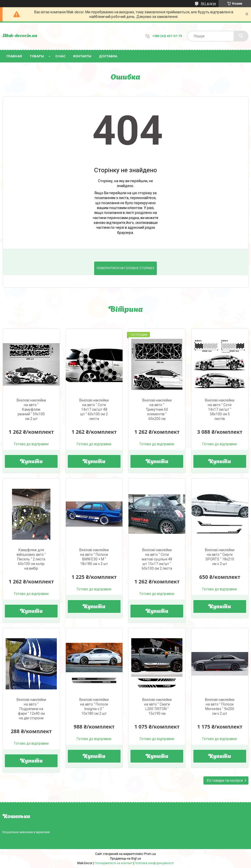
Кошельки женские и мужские (26, 832)
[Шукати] (241, 36)
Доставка (108, 56)
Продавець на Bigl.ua (126, 859)
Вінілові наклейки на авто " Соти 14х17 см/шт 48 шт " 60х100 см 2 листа (94, 409)
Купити (31, 462)
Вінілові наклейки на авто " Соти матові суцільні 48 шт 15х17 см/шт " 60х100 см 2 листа (157, 559)
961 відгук (208, 4)
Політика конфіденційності (154, 863)
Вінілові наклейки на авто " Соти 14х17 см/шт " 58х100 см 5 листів (220, 409)
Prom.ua (150, 854)
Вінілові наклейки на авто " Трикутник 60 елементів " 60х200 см (157, 409)
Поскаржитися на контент (113, 863)
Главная (14, 56)
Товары (37, 56)
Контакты (82, 56)
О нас (60, 56)
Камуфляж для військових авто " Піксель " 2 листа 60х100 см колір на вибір (31, 559)
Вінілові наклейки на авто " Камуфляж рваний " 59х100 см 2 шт (31, 409)
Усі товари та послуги (225, 780)
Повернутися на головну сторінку (126, 268)
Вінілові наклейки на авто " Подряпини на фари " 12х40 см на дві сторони (31, 709)
